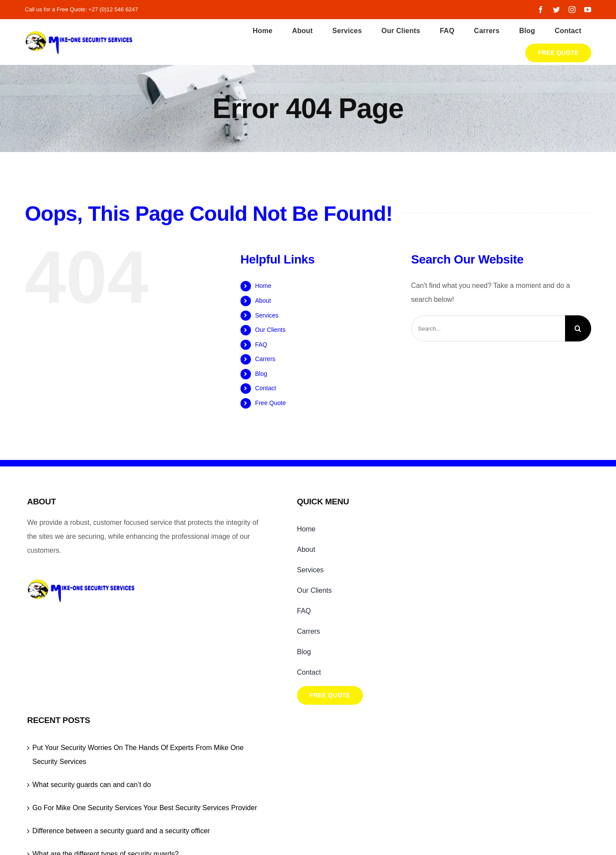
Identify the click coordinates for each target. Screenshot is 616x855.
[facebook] (541, 10)
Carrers (265, 359)
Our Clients (270, 330)
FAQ (261, 345)
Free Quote (270, 403)
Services (267, 315)
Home (263, 286)
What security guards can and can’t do (482, 566)
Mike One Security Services (250, 754)
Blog (261, 374)
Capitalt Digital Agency (444, 754)
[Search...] (488, 328)
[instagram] (572, 10)
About (263, 301)
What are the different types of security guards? (496, 663)
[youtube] (588, 10)
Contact (265, 388)
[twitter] (556, 10)
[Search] (578, 328)
